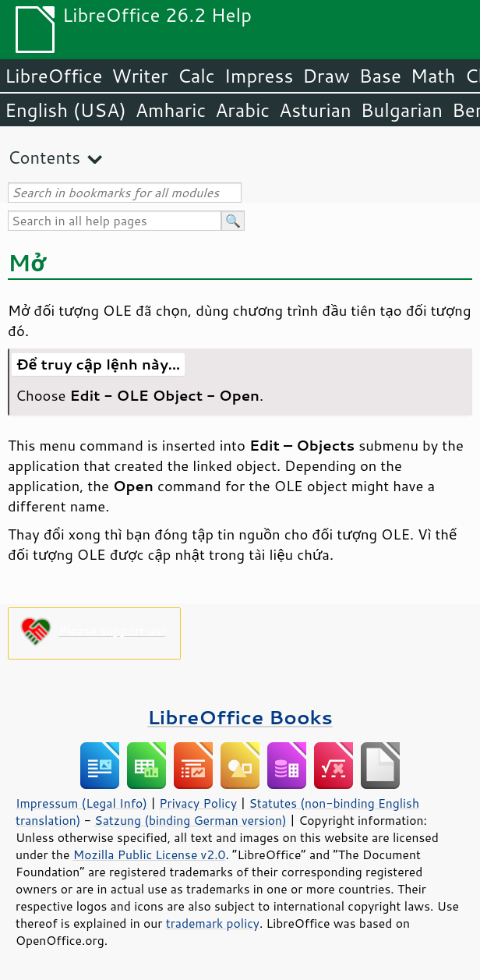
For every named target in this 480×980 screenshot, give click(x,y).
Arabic (242, 110)
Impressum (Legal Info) (81, 803)
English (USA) (65, 110)
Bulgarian (402, 110)
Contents (44, 157)
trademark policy (213, 923)
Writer (139, 76)
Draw (326, 76)
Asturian (315, 110)
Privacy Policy (198, 803)
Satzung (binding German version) (191, 820)
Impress (259, 76)
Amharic (171, 110)
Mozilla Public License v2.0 (150, 854)
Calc (196, 76)
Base (380, 76)
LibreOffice (53, 76)
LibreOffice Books (240, 717)
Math (433, 76)
